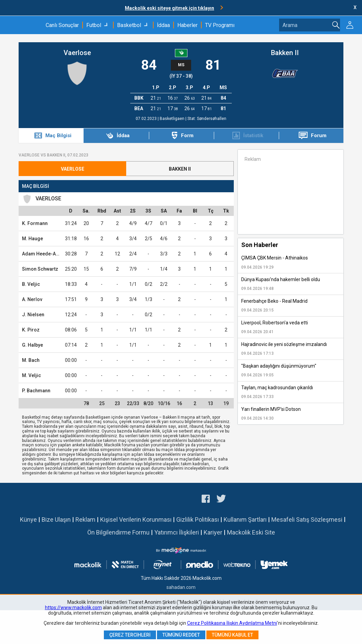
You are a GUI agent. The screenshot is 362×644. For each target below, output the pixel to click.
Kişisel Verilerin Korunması (136, 519)
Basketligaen (173, 119)
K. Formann (35, 223)
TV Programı (220, 25)
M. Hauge (32, 239)
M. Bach (31, 360)
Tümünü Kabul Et (232, 635)
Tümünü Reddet (181, 635)
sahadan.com (181, 587)
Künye (28, 519)
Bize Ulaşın (56, 519)
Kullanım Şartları (245, 519)
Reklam (85, 519)
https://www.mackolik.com (73, 608)
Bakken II (285, 53)
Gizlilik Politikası (198, 519)
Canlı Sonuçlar (62, 25)
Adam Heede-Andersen (48, 254)
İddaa (163, 25)
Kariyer (213, 532)
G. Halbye (32, 345)
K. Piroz (31, 330)
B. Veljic (31, 284)
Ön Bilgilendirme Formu (118, 532)
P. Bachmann (36, 391)
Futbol (94, 25)
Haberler (187, 25)
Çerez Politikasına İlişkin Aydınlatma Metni (232, 623)
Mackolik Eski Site (251, 532)
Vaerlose (77, 53)
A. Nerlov (32, 299)
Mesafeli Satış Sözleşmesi (307, 519)
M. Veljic (31, 375)
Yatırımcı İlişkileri (177, 532)
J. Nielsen (33, 315)
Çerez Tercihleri (130, 635)
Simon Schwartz (40, 269)
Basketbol (129, 25)
